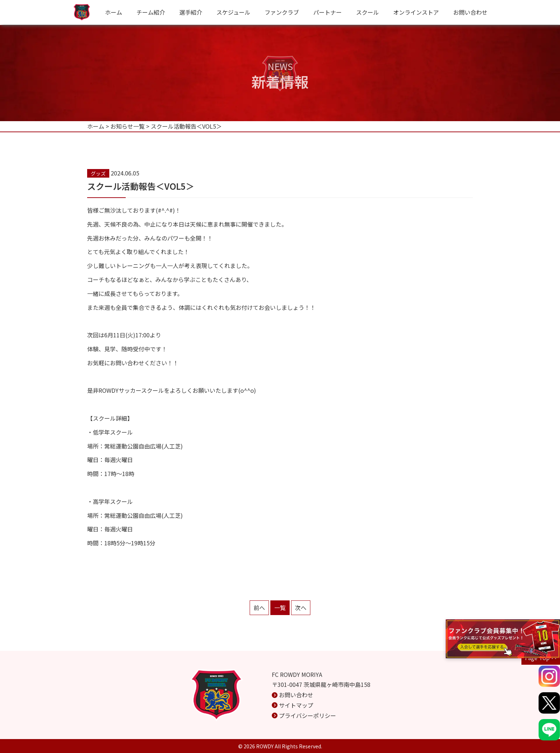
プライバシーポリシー (307, 715)
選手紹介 (191, 12)
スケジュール (233, 12)
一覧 (280, 608)
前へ (259, 608)
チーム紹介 (151, 12)
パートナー (327, 12)
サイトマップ (296, 705)
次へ (301, 608)
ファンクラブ (282, 12)
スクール (367, 12)
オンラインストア (416, 12)
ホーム (114, 12)
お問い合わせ (470, 12)
